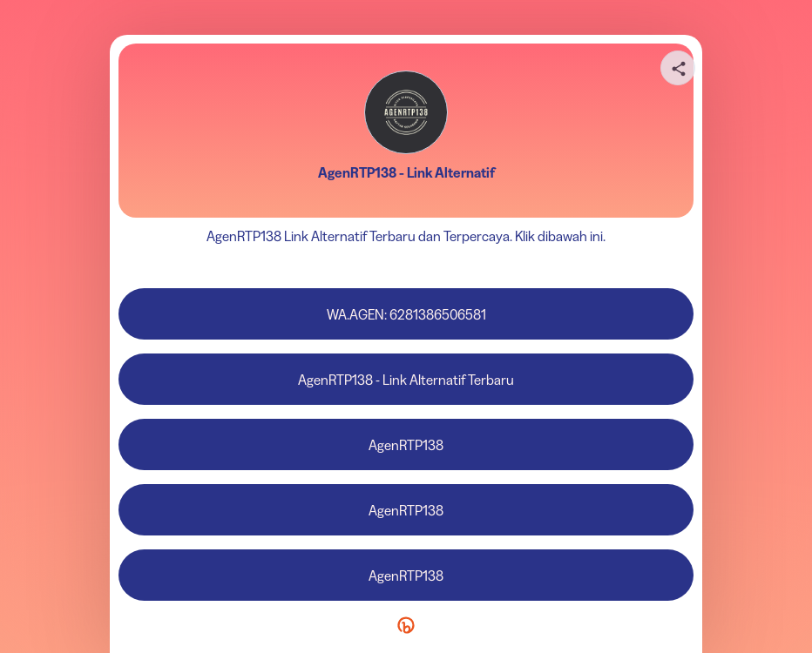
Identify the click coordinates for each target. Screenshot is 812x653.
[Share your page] (678, 68)
